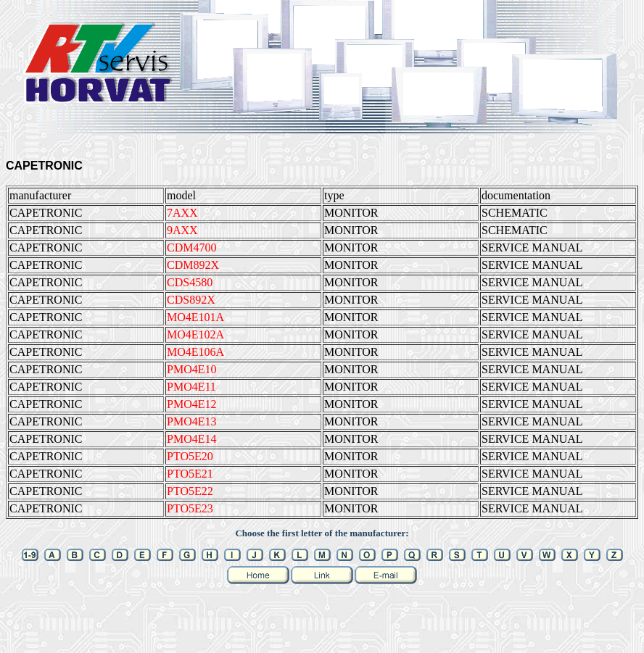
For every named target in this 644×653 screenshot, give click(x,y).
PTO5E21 (190, 474)
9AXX (182, 230)
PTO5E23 (190, 508)
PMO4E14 (191, 439)
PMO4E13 (191, 421)
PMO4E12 (191, 404)
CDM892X (193, 265)
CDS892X (191, 300)
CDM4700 (191, 248)
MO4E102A (195, 334)
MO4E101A (195, 317)
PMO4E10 (191, 369)
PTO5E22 (190, 491)
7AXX (182, 213)
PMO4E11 (191, 387)
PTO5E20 (190, 456)
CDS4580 (190, 282)
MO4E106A (195, 352)
